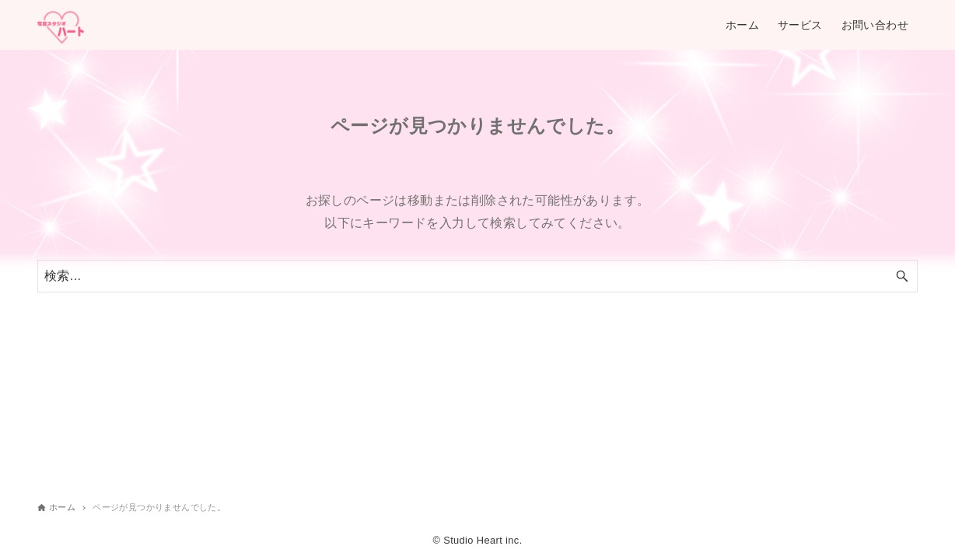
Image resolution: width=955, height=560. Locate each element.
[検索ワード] (477, 276)
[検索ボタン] (902, 276)
